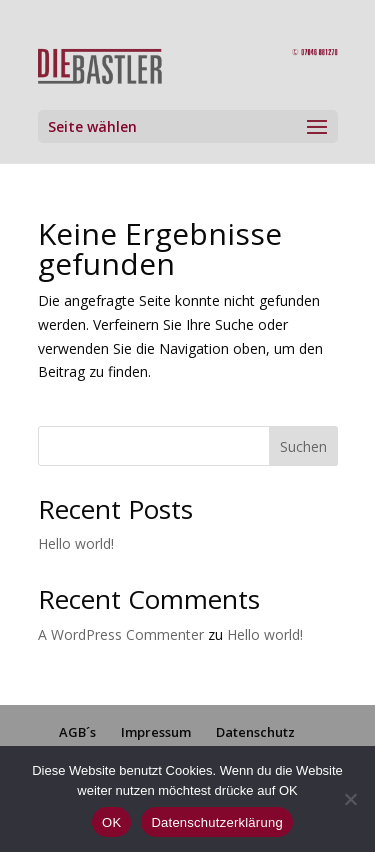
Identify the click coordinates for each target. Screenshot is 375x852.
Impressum (156, 732)
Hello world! (76, 543)
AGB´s (77, 732)
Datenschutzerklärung (216, 822)
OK (111, 822)
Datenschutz (255, 732)
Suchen (303, 446)
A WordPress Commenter (121, 634)
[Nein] (350, 799)
